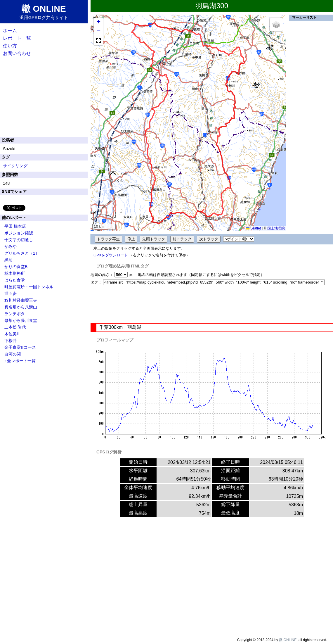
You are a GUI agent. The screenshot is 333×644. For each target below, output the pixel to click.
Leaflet (253, 228)
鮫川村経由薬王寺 (21, 300)
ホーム (10, 31)
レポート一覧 (17, 38)
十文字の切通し (19, 240)
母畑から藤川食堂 (21, 320)
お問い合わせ (17, 53)
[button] (98, 23)
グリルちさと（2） (22, 253)
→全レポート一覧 (19, 361)
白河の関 (13, 354)
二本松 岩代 (15, 327)
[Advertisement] (212, 304)
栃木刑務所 (15, 273)
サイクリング (15, 166)
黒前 (8, 260)
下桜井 (11, 341)
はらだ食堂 (15, 280)
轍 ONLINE (288, 640)
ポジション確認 (19, 233)
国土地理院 (276, 228)
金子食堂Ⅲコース (20, 347)
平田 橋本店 (15, 226)
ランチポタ (15, 314)
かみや (11, 246)
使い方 (10, 46)
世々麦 (11, 293)
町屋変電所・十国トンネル (29, 287)
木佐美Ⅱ (12, 334)
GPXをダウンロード (111, 255)
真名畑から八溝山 (21, 307)
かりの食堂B (16, 267)
